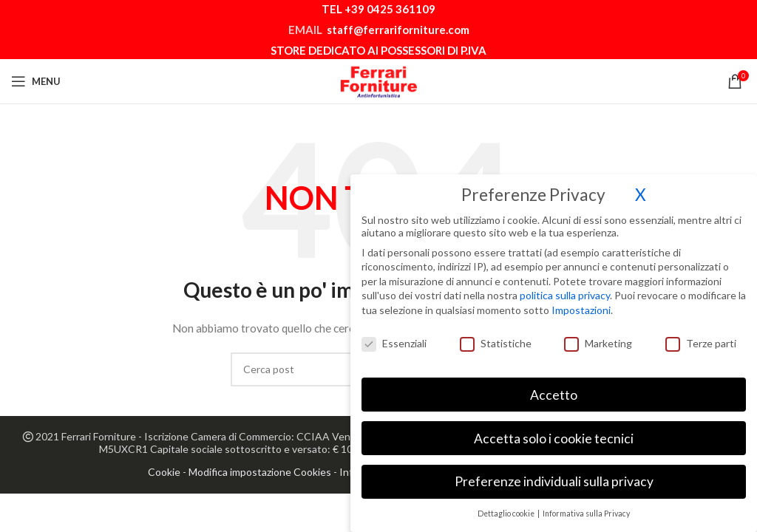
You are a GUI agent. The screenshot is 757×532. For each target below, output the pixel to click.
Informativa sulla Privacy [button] (586, 508)
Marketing (598, 337)
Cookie (164, 472)
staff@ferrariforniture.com (398, 30)
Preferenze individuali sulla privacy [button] (554, 475)
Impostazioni (581, 304)
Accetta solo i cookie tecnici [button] (554, 432)
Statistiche (496, 337)
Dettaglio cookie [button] (507, 508)
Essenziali (394, 337)
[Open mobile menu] (36, 81)
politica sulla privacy (565, 289)
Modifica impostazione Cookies (260, 472)
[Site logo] (378, 80)
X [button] (641, 189)
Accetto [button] (554, 389)
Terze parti (701, 337)
